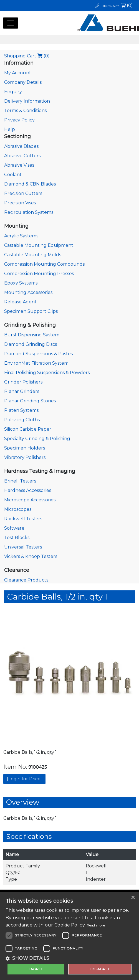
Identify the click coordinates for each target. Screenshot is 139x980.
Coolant (13, 175)
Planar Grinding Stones (30, 401)
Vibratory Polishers (25, 457)
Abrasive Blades (21, 146)
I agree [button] (36, 969)
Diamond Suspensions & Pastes (38, 354)
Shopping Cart (27, 56)
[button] (69, 958)
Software (14, 528)
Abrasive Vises (19, 165)
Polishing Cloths (22, 420)
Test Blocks (17, 538)
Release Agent (20, 302)
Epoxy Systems (21, 283)
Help (10, 129)
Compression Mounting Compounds (44, 264)
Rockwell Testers (23, 519)
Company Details (23, 82)
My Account (18, 73)
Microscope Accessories (30, 500)
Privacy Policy (19, 120)
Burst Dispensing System (32, 335)
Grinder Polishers (23, 382)
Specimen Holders (25, 448)
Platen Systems (21, 410)
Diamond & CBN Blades (30, 184)
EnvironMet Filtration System (36, 363)
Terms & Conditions (25, 111)
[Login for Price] (24, 779)
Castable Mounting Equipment (39, 245)
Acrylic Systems (21, 236)
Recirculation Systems (29, 212)
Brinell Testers (20, 481)
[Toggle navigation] (11, 23)
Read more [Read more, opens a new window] (96, 925)
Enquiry (13, 92)
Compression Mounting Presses (39, 274)
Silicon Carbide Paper (28, 429)
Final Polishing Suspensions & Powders (47, 373)
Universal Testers (23, 547)
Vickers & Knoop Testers (31, 556)
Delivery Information (27, 101)
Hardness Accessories (28, 490)
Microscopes (18, 509)
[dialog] (69, 936)
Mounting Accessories (28, 292)
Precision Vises (20, 203)
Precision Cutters (23, 193)
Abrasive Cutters (22, 156)
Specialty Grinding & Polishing (37, 439)
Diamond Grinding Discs (31, 344)
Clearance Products (26, 580)
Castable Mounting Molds (33, 255)
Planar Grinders (22, 391)
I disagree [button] (100, 969)
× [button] (133, 898)
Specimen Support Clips (31, 311)
